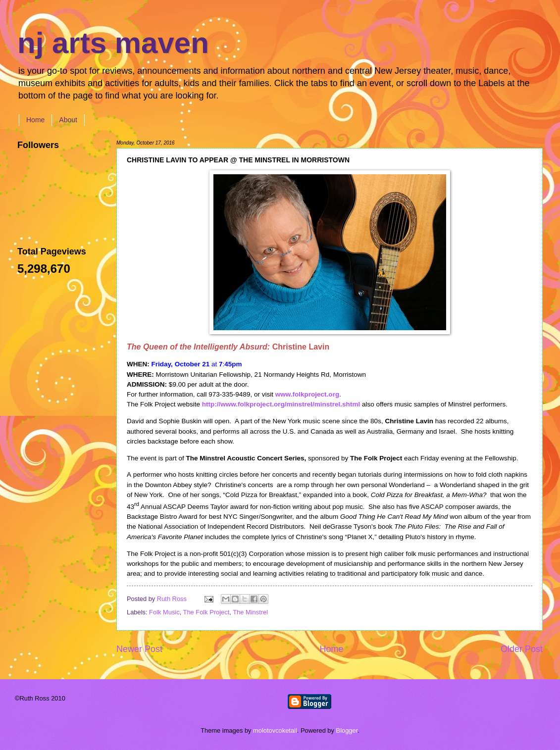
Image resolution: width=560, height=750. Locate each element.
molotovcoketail (275, 730)
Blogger (347, 730)
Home (35, 120)
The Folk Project (206, 612)
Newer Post (139, 649)
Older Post (522, 649)
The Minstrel (250, 612)
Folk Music (164, 612)
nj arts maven (113, 43)
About (68, 120)
